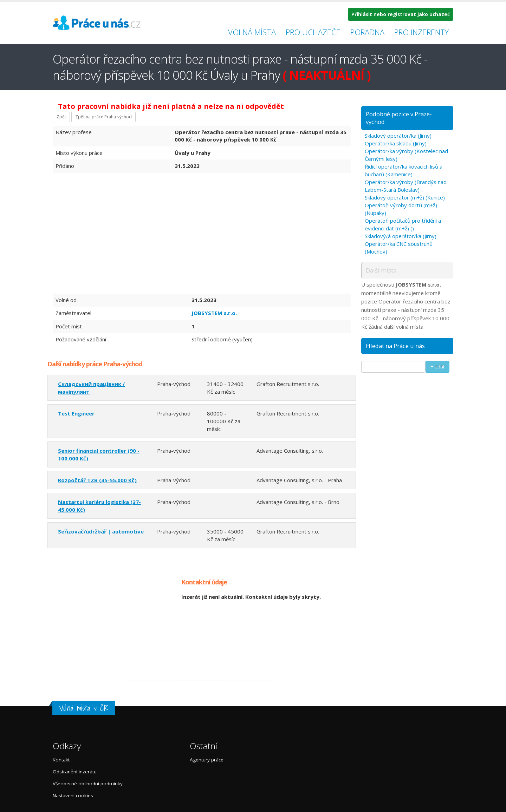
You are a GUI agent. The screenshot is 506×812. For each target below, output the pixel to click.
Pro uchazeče (313, 32)
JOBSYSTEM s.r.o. (214, 313)
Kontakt (61, 760)
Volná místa (252, 32)
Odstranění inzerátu (75, 772)
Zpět (61, 117)
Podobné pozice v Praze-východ (399, 118)
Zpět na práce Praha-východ (103, 117)
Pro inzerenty (421, 32)
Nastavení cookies (73, 795)
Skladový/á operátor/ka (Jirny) (401, 236)
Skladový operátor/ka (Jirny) (398, 136)
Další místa (381, 270)
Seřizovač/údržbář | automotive (101, 531)
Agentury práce (207, 760)
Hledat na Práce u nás (395, 346)
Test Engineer (76, 413)
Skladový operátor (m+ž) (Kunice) (405, 197)
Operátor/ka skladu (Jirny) (396, 143)
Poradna (367, 32)
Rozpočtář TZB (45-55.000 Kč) (97, 480)
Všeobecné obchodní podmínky (88, 784)
